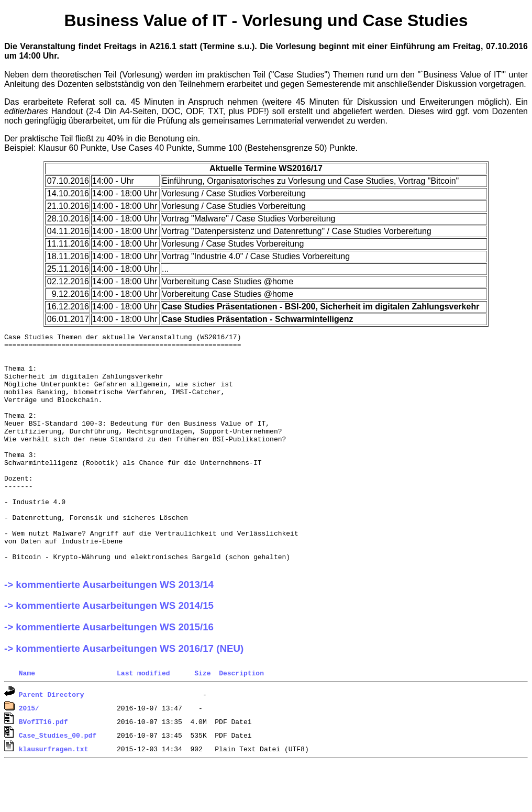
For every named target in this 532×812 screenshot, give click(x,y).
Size (202, 720)
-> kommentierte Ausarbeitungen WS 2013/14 (109, 632)
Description (241, 720)
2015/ (29, 755)
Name (27, 720)
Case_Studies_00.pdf (58, 782)
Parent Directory (52, 741)
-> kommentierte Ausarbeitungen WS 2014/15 (109, 653)
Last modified (143, 720)
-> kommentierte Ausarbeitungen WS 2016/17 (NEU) (124, 696)
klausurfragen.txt (54, 796)
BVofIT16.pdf (43, 769)
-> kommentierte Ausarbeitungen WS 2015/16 (109, 674)
